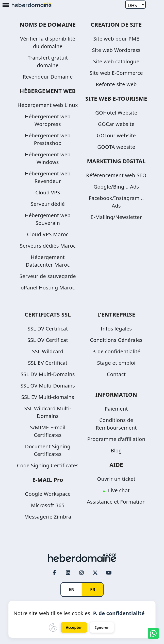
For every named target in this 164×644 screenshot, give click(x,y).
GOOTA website (116, 147)
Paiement (116, 409)
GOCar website (116, 124)
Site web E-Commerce (116, 73)
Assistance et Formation (116, 502)
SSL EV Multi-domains (48, 397)
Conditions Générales (116, 340)
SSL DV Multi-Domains (48, 374)
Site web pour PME (116, 39)
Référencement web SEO (116, 175)
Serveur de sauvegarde (48, 276)
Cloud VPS (48, 192)
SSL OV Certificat (48, 340)
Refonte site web (116, 84)
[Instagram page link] (82, 573)
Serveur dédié (48, 204)
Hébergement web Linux (48, 105)
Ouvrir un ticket (116, 479)
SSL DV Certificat (48, 329)
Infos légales (116, 329)
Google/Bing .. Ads (116, 187)
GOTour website (116, 135)
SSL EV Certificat (48, 363)
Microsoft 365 (48, 505)
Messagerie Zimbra (48, 517)
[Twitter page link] (95, 573)
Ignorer (102, 627)
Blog (116, 450)
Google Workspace (48, 494)
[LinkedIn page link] (68, 573)
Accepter (74, 627)
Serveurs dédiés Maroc (48, 246)
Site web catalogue (116, 61)
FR (93, 590)
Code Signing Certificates (48, 465)
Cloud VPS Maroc (48, 234)
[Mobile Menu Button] (6, 5)
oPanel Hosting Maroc (48, 288)
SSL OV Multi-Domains (48, 386)
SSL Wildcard (48, 351)
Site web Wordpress (116, 50)
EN (72, 590)
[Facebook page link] (55, 573)
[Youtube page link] (109, 573)
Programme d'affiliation (116, 439)
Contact (116, 374)
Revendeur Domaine (48, 77)
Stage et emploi (116, 363)
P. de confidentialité (116, 351)
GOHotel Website (116, 113)
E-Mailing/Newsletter (116, 217)
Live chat (119, 490)
